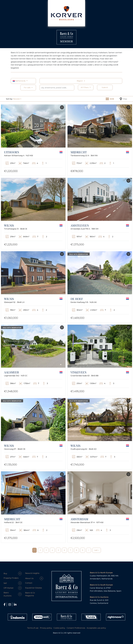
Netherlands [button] (19, 81)
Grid (110, 99)
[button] (17, 99)
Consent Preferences (76, 628)
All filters (85, 87)
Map (123, 99)
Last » (97, 550)
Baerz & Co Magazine (30, 594)
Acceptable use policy (96, 628)
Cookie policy (59, 628)
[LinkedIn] (15, 605)
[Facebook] (5, 605)
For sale (27, 88)
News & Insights (32, 573)
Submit (105, 87)
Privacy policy (46, 628)
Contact (29, 583)
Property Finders (11, 578)
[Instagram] (10, 605)
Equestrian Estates (33, 588)
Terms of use (33, 628)
